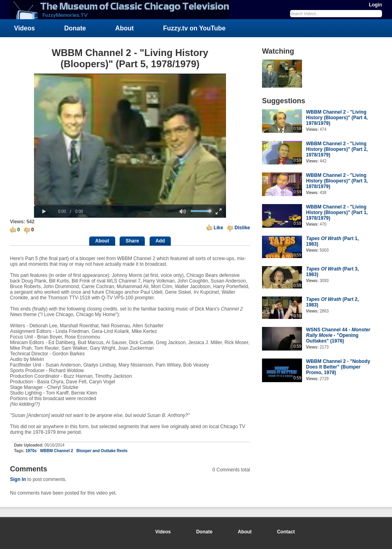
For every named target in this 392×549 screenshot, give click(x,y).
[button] (44, 212)
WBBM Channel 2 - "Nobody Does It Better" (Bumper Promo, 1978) (338, 367)
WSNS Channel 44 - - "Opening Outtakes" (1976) (338, 335)
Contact (286, 532)
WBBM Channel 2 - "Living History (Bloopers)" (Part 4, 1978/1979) (337, 118)
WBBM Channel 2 (57, 451)
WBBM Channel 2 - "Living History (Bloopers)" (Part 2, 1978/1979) (337, 149)
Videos (24, 28)
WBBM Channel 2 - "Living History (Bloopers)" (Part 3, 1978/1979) (337, 181)
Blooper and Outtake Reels (102, 451)
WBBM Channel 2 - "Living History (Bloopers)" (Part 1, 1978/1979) (337, 212)
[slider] (130, 205)
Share (132, 241)
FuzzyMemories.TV (123, 10)
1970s (31, 451)
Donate (75, 28)
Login (375, 5)
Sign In (18, 479)
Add (160, 241)
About (124, 28)
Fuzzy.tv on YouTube (194, 28)
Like (218, 228)
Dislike (242, 228)
